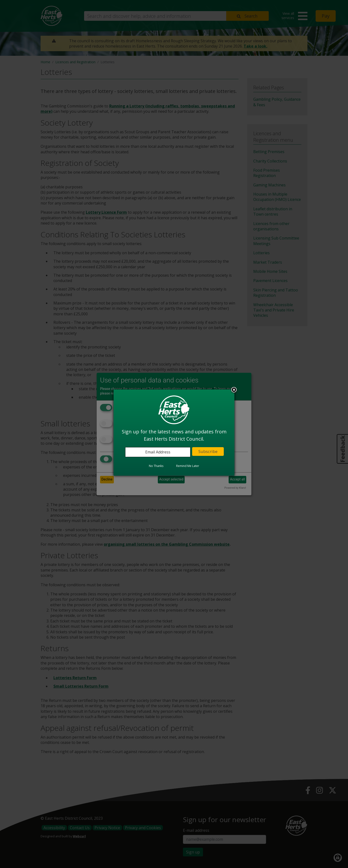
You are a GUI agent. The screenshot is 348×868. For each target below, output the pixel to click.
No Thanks (156, 466)
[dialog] (174, 432)
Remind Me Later (188, 466)
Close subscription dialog (234, 390)
